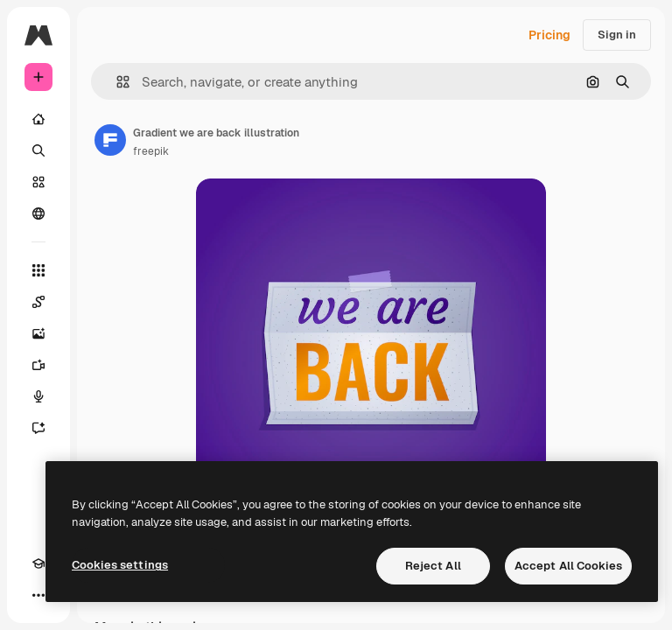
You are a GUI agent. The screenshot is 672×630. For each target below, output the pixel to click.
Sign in (617, 35)
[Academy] (38, 563)
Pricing (549, 35)
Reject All (433, 566)
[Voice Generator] (38, 396)
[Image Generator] (38, 333)
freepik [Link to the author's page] (151, 151)
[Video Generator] (38, 365)
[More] (38, 595)
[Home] (38, 119)
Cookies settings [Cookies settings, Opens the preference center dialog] (120, 565)
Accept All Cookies (568, 566)
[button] (116, 82)
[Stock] (38, 182)
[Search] (38, 150)
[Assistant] (38, 428)
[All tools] (38, 270)
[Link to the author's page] (110, 140)
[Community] (38, 213)
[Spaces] (38, 302)
